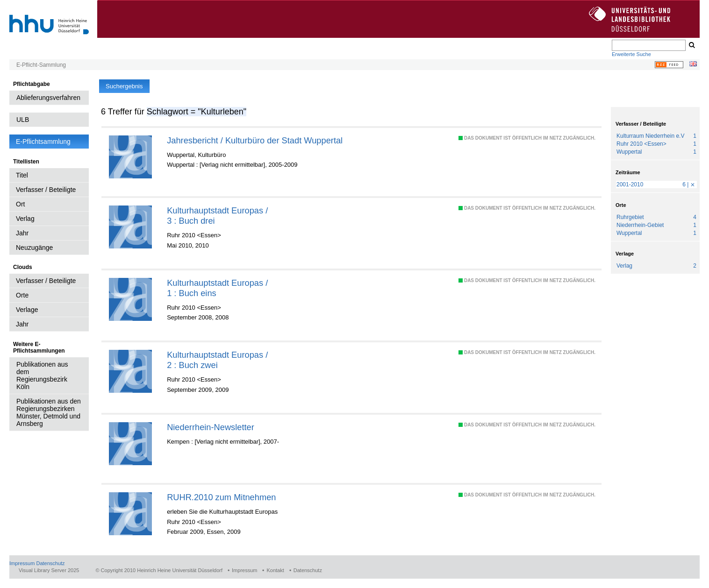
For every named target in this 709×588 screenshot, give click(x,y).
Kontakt (275, 570)
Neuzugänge (34, 248)
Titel (22, 175)
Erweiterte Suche (631, 54)
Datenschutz (50, 563)
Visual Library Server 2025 (49, 570)
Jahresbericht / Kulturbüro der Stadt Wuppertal (255, 140)
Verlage (27, 310)
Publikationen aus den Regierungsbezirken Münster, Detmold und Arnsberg (49, 412)
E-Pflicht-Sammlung (41, 65)
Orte (22, 295)
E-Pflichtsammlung (43, 142)
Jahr (22, 233)
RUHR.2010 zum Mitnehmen (221, 497)
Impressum (22, 563)
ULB (23, 120)
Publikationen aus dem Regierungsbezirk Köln (42, 375)
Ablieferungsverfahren (48, 98)
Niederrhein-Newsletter (211, 427)
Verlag (25, 219)
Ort (20, 204)
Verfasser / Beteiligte (46, 190)
